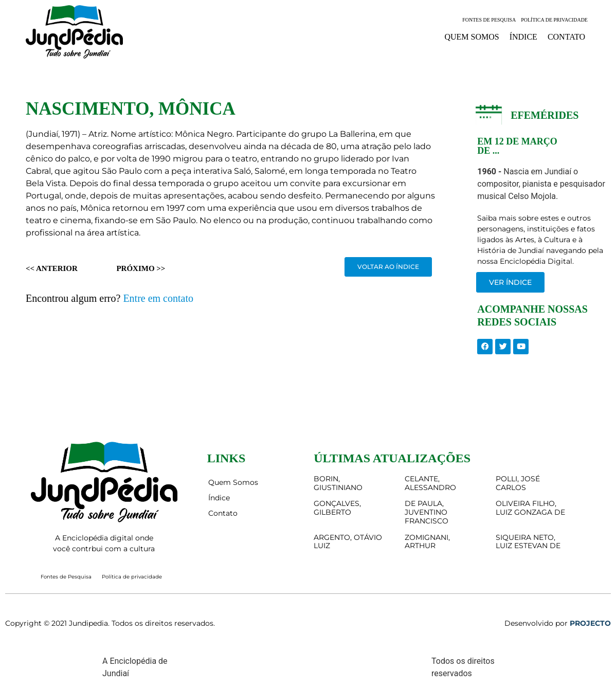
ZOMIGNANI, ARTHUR (427, 542)
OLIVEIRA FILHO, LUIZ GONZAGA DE (530, 508)
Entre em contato (158, 298)
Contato (566, 37)
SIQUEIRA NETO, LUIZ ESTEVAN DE (528, 542)
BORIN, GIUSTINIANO (338, 483)
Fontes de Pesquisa (489, 20)
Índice (523, 37)
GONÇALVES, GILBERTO (337, 508)
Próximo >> (141, 268)
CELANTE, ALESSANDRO (430, 483)
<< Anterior (52, 268)
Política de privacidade (554, 20)
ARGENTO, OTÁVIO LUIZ (348, 542)
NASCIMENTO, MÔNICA (131, 109)
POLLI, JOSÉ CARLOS (518, 483)
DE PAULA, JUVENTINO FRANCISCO (427, 512)
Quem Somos (472, 37)
